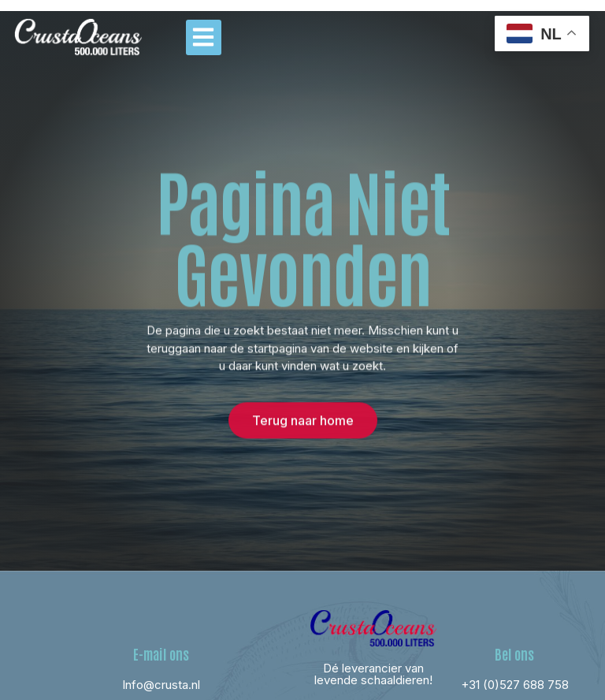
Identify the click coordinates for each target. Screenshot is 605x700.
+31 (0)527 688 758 (515, 685)
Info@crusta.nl (161, 685)
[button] (204, 37)
